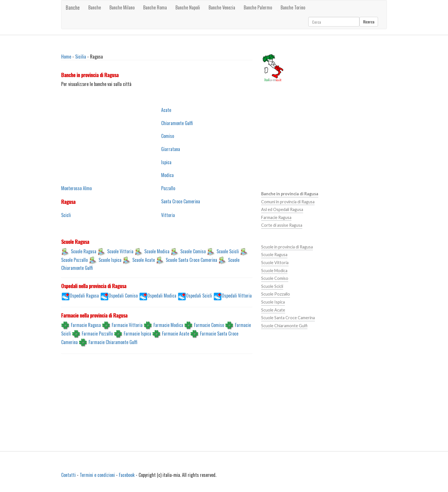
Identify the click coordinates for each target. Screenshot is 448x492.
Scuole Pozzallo (74, 260)
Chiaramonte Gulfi (177, 123)
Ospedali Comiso (123, 296)
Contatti (68, 475)
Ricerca (369, 22)
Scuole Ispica (110, 260)
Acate (166, 110)
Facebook (127, 475)
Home (66, 57)
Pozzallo (168, 188)
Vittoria (168, 215)
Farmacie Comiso (209, 325)
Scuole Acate (144, 260)
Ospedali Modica (162, 296)
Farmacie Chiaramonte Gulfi (113, 342)
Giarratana (171, 149)
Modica (167, 175)
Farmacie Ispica (137, 334)
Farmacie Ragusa (86, 325)
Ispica (166, 162)
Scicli (66, 215)
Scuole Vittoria (120, 251)
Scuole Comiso (193, 251)
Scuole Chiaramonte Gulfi (284, 326)
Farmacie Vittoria (127, 325)
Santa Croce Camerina (181, 201)
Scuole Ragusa (84, 251)
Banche (73, 7)
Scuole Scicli (228, 251)
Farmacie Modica (168, 325)
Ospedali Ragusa (84, 296)
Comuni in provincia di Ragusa (288, 202)
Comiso (168, 136)
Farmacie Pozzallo (97, 334)
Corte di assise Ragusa (282, 225)
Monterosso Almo (76, 188)
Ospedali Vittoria (237, 296)
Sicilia (81, 57)
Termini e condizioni (97, 475)
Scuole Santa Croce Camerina (191, 260)
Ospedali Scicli (199, 296)
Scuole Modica (157, 251)
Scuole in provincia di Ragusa (287, 247)
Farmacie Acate (176, 334)
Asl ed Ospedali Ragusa (282, 209)
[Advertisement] (107, 142)
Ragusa (68, 202)
